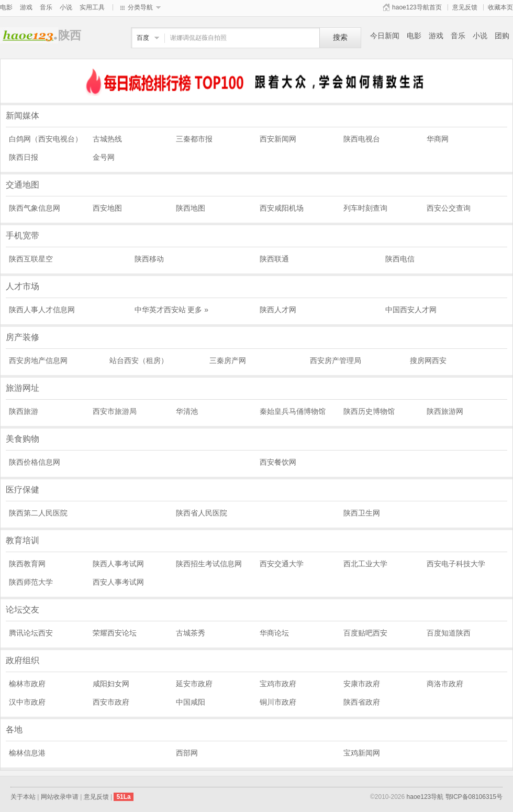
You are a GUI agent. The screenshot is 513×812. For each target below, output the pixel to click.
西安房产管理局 (336, 360)
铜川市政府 (278, 702)
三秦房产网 (228, 360)
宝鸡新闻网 (362, 753)
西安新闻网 (278, 139)
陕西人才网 (278, 310)
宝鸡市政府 (278, 684)
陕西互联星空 (31, 259)
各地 (14, 729)
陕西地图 (191, 208)
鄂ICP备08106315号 (474, 797)
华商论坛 (274, 633)
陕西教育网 (27, 564)
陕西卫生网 (362, 513)
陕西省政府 (362, 702)
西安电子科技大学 (456, 564)
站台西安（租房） (139, 360)
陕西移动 (149, 259)
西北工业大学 (365, 564)
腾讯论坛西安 (31, 633)
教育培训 (23, 540)
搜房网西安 (428, 360)
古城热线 (107, 139)
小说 (66, 7)
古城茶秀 (191, 633)
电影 (6, 7)
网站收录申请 (60, 797)
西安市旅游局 (115, 411)
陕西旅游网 (445, 411)
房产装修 (23, 337)
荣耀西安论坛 (115, 633)
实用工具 (92, 7)
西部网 (187, 753)
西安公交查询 (449, 208)
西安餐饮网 (278, 462)
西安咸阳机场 (282, 208)
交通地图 (23, 185)
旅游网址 (23, 388)
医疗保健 (23, 490)
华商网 (438, 139)
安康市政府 (362, 684)
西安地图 (107, 208)
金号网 (104, 157)
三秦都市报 (194, 139)
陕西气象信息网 (35, 208)
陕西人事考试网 (118, 564)
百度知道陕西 (449, 633)
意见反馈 (465, 7)
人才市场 (23, 286)
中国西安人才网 (411, 310)
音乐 (46, 7)
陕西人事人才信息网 (42, 310)
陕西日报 (24, 157)
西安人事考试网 (118, 582)
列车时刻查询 (365, 208)
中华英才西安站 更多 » (172, 310)
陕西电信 (400, 259)
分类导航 (140, 7)
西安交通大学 (282, 564)
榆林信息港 (27, 753)
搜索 (340, 37)
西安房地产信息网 (38, 360)
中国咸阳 (191, 702)
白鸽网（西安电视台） (46, 139)
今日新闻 (385, 36)
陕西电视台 (362, 139)
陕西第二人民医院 (38, 513)
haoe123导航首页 (417, 7)
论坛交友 (23, 610)
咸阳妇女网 (111, 684)
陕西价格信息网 (35, 462)
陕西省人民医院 (202, 513)
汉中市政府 (27, 702)
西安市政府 (111, 702)
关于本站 (23, 797)
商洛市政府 (445, 684)
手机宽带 (23, 235)
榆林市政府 (27, 684)
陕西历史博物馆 (369, 411)
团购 (502, 36)
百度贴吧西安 (365, 633)
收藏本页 (500, 7)
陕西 (29, 35)
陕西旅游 (24, 411)
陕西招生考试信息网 (209, 564)
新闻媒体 (23, 116)
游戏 (26, 7)
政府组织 (23, 660)
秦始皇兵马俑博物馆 (293, 411)
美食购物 (23, 439)
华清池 (187, 411)
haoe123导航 (425, 797)
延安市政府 (194, 684)
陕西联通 (274, 259)
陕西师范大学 (31, 582)
